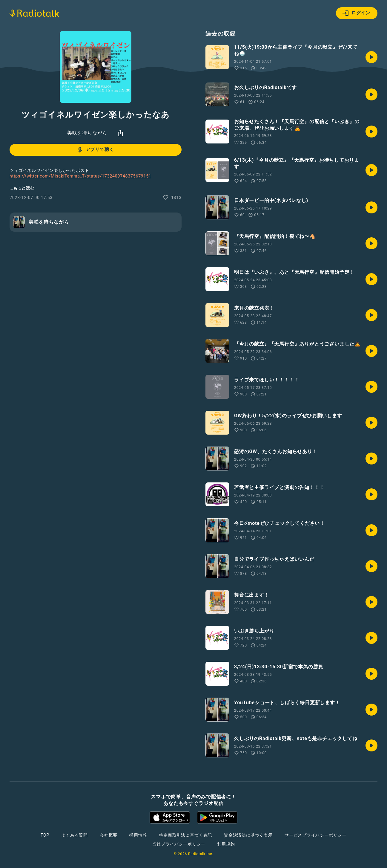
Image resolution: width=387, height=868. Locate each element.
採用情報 (138, 835)
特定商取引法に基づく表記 (185, 835)
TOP (45, 835)
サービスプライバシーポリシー (315, 835)
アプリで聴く (95, 150)
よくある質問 (75, 835)
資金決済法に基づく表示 (248, 835)
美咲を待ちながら (87, 133)
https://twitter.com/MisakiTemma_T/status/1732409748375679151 (80, 176)
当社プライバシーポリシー (179, 844)
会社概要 (109, 835)
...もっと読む (22, 188)
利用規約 (226, 844)
